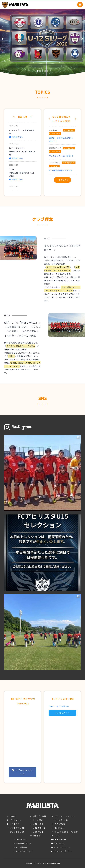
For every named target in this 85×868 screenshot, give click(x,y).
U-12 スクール (39, 828)
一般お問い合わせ (24, 843)
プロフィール (16, 820)
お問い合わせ (22, 839)
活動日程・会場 (39, 816)
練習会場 (37, 836)
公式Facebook (60, 839)
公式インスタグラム (62, 847)
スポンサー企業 (61, 820)
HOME (13, 816)
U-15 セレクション (24, 851)
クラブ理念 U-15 (17, 832)
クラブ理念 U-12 (17, 828)
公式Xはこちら (62, 713)
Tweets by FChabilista (59, 706)
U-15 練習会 (22, 847)
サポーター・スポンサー (65, 816)
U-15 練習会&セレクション (66, 832)
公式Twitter (59, 843)
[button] (37, 71)
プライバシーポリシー (62, 851)
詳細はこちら (16, 137)
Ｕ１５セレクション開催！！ (61, 156)
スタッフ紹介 (60, 824)
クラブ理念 (15, 824)
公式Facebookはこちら (23, 772)
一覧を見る (61, 180)
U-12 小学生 (38, 824)
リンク (57, 836)
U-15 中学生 (38, 832)
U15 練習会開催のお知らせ (62, 170)
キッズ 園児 (38, 820)
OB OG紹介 (59, 828)
